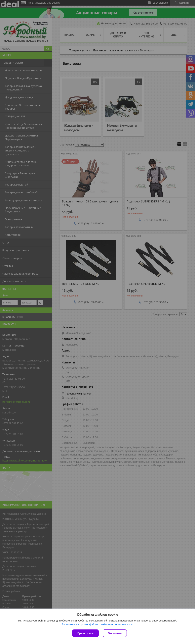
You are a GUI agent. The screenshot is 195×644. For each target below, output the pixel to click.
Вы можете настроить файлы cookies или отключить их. (96, 624)
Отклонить (115, 633)
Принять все (85, 633)
